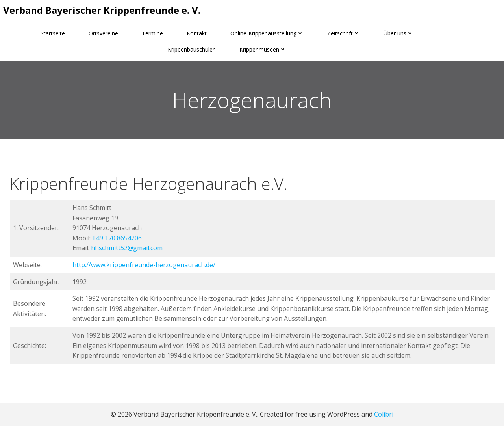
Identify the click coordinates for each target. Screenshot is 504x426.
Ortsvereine (103, 33)
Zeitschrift (344, 33)
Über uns (398, 33)
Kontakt (197, 33)
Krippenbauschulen (192, 49)
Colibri (384, 414)
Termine (152, 33)
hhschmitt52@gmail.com (127, 248)
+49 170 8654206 (117, 238)
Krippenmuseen (263, 49)
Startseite (53, 33)
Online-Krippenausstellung (267, 33)
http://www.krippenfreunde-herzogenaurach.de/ (144, 265)
